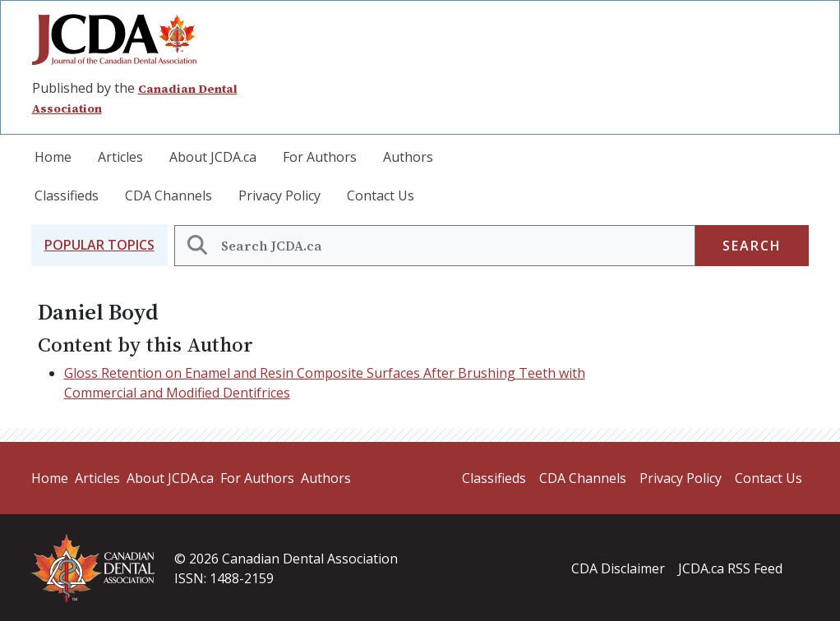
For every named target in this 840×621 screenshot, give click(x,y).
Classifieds (67, 195)
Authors (408, 157)
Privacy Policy (279, 195)
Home (53, 157)
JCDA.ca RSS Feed (730, 568)
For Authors (320, 157)
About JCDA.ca (213, 157)
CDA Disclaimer (618, 568)
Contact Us (381, 195)
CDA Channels (168, 195)
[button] (99, 245)
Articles (120, 157)
